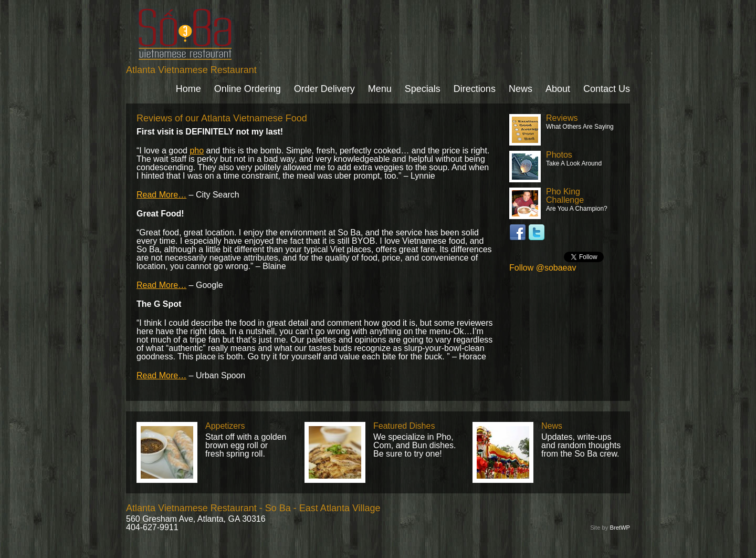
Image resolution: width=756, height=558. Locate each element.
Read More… (161, 195)
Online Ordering (248, 89)
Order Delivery (324, 89)
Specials (423, 89)
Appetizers (225, 426)
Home (188, 89)
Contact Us (607, 89)
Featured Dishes (404, 426)
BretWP (620, 528)
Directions (475, 89)
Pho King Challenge (565, 196)
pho (197, 151)
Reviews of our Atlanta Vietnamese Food (222, 118)
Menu (380, 89)
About (558, 89)
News (521, 89)
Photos (559, 155)
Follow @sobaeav (543, 268)
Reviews (562, 118)
